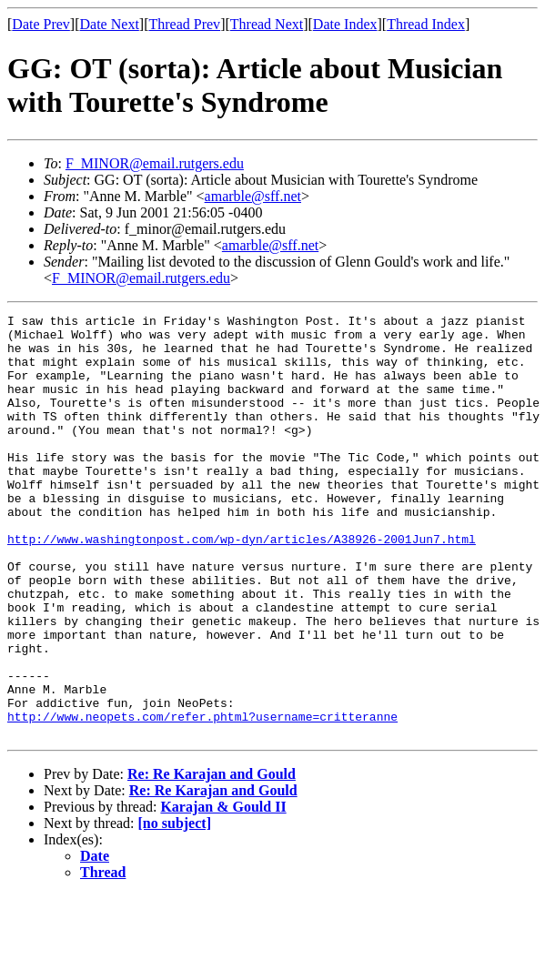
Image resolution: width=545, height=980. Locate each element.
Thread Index (426, 24)
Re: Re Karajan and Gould (212, 859)
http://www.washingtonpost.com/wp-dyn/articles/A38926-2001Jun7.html (242, 585)
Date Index (345, 24)
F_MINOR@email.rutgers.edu (155, 163)
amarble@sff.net (253, 196)
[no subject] (175, 908)
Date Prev (41, 24)
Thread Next (267, 24)
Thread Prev (184, 24)
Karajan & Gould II (223, 891)
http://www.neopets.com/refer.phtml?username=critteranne (202, 798)
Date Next (110, 24)
